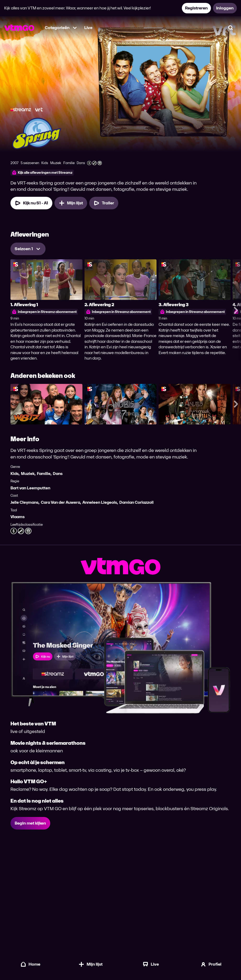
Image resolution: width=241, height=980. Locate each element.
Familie (44, 474)
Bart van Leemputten (30, 488)
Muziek (28, 474)
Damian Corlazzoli (136, 502)
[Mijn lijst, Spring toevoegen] (71, 203)
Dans (58, 474)
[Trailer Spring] (104, 203)
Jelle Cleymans (24, 502)
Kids (15, 474)
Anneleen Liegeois (100, 502)
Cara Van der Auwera (60, 502)
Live (88, 28)
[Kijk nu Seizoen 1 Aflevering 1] (31, 203)
